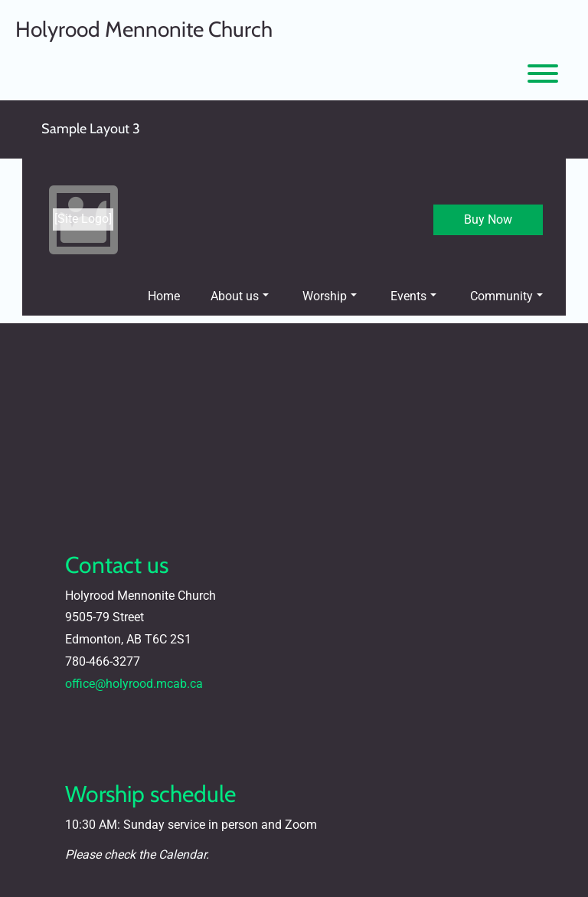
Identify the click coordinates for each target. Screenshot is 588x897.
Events (413, 296)
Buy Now (488, 219)
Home (164, 296)
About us (240, 296)
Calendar (182, 854)
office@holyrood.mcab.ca (134, 684)
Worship (330, 296)
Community (506, 296)
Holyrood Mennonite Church (144, 29)
